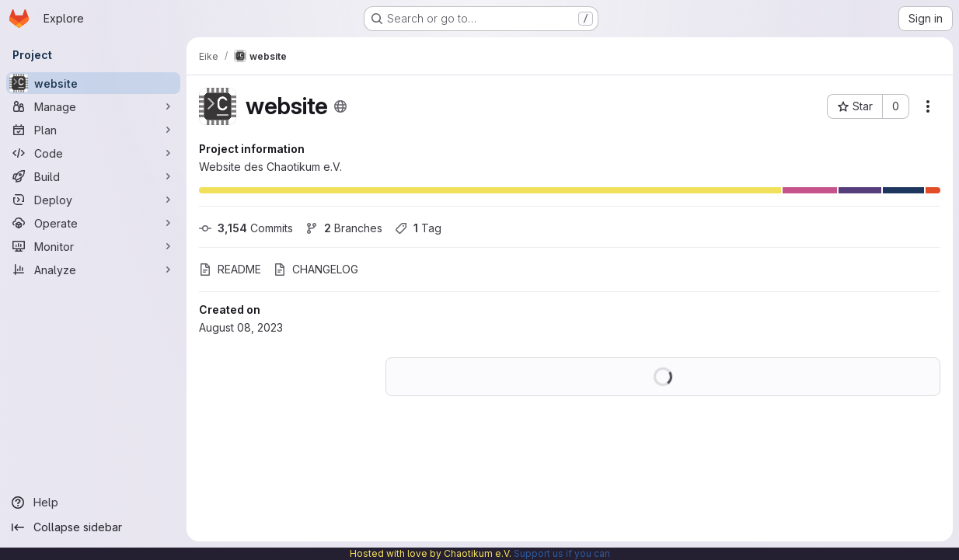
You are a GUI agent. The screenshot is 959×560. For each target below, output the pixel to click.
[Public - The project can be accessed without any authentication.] (340, 106)
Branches (344, 228)
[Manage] (93, 106)
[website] (93, 83)
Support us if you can (562, 553)
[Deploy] (93, 200)
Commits (246, 228)
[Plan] (93, 130)
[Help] (93, 503)
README (230, 269)
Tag (418, 228)
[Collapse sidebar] (93, 527)
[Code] (93, 153)
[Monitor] (93, 246)
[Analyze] (93, 270)
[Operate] (93, 223)
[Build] (93, 176)
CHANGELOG (316, 269)
